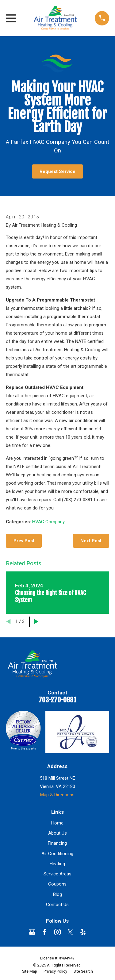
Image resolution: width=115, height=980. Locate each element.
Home (57, 823)
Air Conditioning (57, 854)
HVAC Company (48, 522)
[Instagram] (57, 932)
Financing (57, 843)
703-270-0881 (57, 700)
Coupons (57, 884)
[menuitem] (30, 971)
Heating (57, 864)
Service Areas (57, 874)
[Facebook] (45, 932)
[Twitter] (70, 932)
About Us (57, 833)
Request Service (57, 171)
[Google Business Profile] (32, 932)
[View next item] (36, 622)
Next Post (91, 541)
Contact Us (57, 905)
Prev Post (24, 541)
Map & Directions (57, 795)
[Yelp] (83, 932)
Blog (57, 894)
